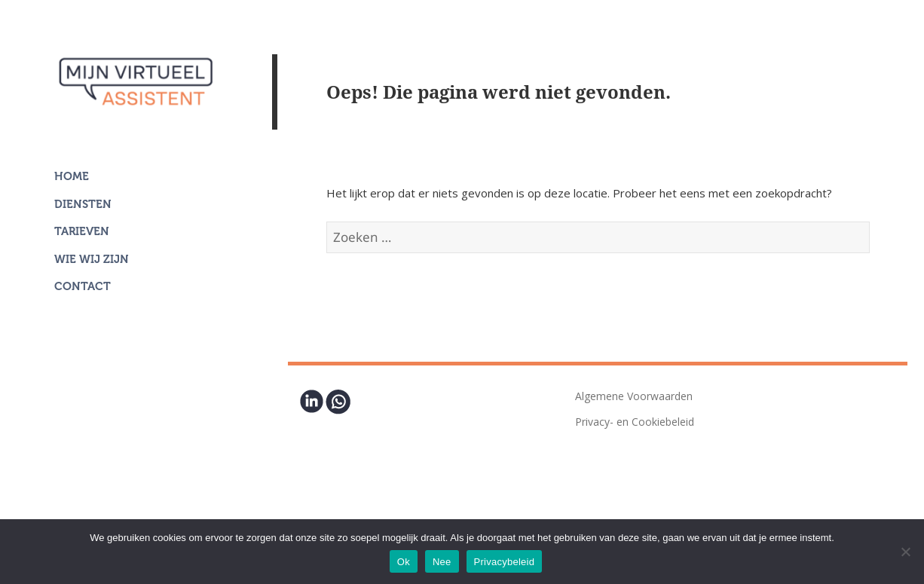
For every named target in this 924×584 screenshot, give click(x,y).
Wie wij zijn (92, 259)
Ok (404, 562)
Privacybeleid (505, 562)
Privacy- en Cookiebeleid (635, 422)
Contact (83, 286)
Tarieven (82, 231)
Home (72, 176)
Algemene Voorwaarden (634, 396)
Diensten (83, 204)
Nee (442, 562)
